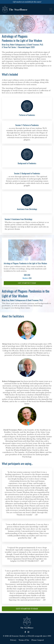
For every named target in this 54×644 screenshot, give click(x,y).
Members (25, 278)
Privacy (13, 640)
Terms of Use (24, 640)
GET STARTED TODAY (27, 283)
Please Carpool (38, 640)
